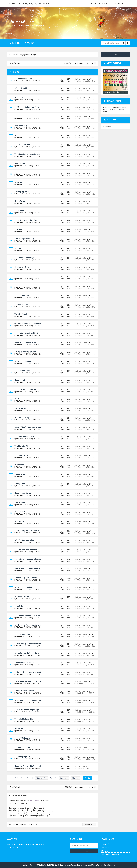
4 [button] (92, 63)
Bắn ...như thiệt (20, 276)
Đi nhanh (18, 248)
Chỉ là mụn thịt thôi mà (23, 79)
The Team (105, 848)
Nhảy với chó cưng (22, 418)
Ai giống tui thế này (22, 408)
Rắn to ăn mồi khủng (22, 634)
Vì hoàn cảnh (20, 502)
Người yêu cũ (20, 380)
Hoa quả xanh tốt (21, 163)
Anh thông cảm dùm (22, 145)
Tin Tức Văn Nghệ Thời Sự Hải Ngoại (29, 4)
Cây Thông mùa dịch (23, 361)
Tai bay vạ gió (20, 474)
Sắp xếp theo (59, 778)
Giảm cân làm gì (21, 126)
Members (105, 851)
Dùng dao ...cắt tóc (22, 597)
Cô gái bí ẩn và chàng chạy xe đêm (28, 427)
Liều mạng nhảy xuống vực (25, 663)
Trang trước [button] (79, 63)
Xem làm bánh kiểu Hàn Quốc (26, 550)
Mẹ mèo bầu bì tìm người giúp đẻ (27, 568)
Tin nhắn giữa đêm (22, 446)
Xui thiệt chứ (19, 229)
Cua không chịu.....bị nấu (24, 757)
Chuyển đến (90, 824)
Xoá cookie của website (110, 854)
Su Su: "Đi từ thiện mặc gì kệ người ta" (29, 672)
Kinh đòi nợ (19, 286)
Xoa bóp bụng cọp (22, 295)
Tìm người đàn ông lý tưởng (25, 352)
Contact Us (105, 844)
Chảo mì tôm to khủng (23, 587)
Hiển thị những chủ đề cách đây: (31, 778)
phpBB (88, 865)
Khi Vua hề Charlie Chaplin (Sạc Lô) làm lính (32, 710)
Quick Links (15, 43)
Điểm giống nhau (21, 173)
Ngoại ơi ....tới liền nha (23, 493)
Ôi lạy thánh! (19, 182)
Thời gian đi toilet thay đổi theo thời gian (30, 154)
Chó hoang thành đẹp (23, 267)
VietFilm (19, 637)
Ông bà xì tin (19, 606)
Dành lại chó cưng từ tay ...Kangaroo (29, 559)
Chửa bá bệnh (20, 512)
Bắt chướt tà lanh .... (22, 738)
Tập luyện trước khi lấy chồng (26, 220)
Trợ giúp (29, 43)
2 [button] (87, 63)
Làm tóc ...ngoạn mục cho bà (26, 578)
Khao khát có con (21, 455)
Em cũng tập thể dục (22, 192)
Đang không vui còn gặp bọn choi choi (29, 324)
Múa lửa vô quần (21, 399)
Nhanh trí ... (19, 135)
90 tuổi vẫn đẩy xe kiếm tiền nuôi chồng (30, 644)
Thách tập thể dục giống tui (25, 389)
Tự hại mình (19, 211)
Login (94, 4)
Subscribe (84, 851)
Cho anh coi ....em (21, 305)
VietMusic (20, 759)
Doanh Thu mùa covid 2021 (25, 342)
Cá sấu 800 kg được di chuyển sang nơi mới (31, 700)
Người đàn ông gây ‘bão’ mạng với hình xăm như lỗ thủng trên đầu (40, 766)
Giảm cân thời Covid (22, 371)
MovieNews (20, 750)
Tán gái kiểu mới (21, 314)
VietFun (19, 81)
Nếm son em (19, 98)
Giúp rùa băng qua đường (24, 540)
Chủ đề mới (15, 63)
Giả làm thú (19, 729)
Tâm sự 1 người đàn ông (24, 239)
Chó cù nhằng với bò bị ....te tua (27, 531)
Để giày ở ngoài (21, 88)
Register (103, 4)
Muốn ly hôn (19, 465)
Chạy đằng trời (20, 521)
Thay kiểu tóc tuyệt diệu (24, 719)
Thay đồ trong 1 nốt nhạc (24, 258)
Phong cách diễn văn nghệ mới (26, 333)
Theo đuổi (18, 116)
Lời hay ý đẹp (20, 484)
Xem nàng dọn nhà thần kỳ (25, 437)
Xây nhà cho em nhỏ (22, 747)
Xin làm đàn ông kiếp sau (24, 691)
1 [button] (85, 63)
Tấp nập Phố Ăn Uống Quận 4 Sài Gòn (29, 615)
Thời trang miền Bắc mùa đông (27, 107)
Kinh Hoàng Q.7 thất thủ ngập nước (28, 625)
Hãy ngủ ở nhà (20, 201)
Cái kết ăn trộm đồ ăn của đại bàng (28, 653)
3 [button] (90, 63)
